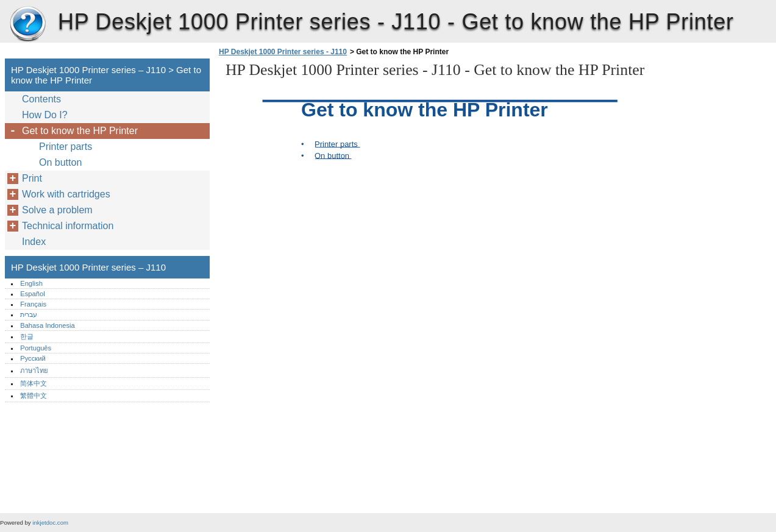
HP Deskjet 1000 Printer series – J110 (27, 24)
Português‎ (36, 348)
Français (33, 304)
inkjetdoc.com (50, 523)
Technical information (68, 226)
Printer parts (66, 147)
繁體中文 (34, 395)
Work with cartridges (66, 194)
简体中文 (34, 383)
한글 (27, 336)
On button (60, 162)
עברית (29, 314)
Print (32, 178)
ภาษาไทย (34, 371)
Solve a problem (57, 210)
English (31, 283)
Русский (33, 358)
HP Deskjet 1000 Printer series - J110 (283, 52)
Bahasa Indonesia (48, 325)
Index (34, 242)
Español (32, 294)
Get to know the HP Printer (80, 131)
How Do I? (45, 115)
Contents (41, 99)
